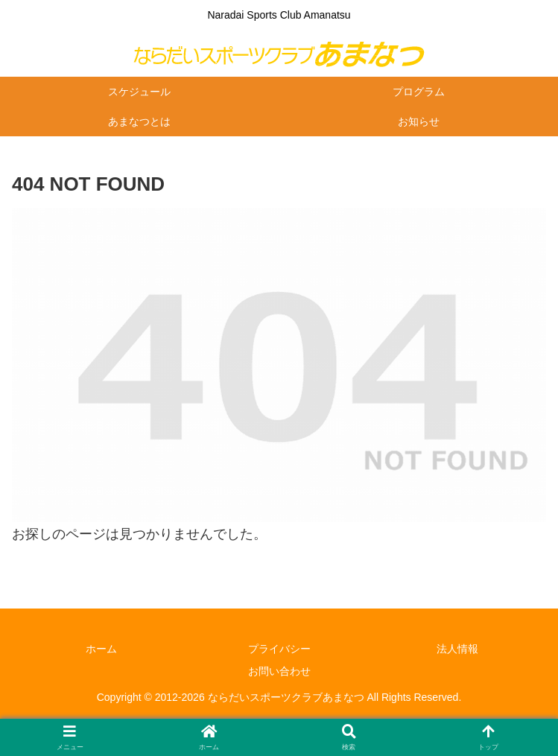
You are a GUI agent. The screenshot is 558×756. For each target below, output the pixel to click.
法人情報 (457, 649)
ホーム (101, 649)
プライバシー (279, 649)
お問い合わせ (279, 671)
